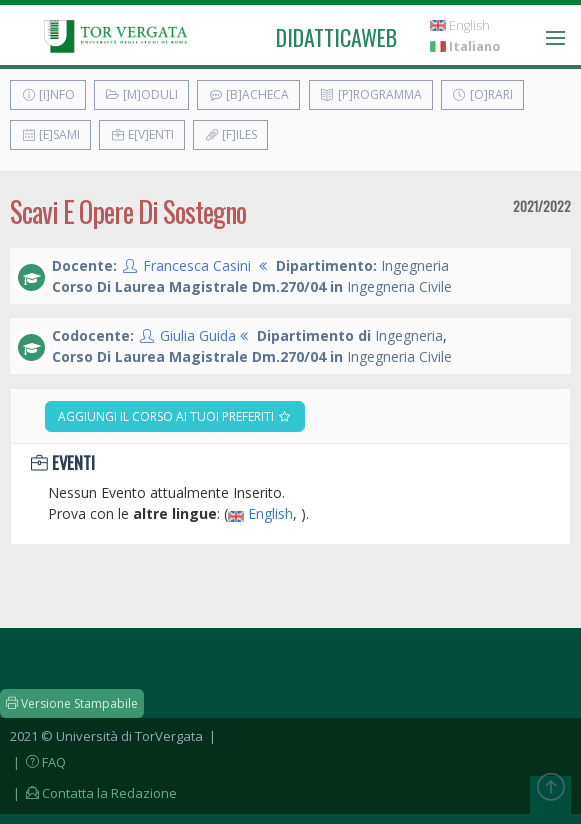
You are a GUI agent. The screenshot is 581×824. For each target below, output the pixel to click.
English (460, 25)
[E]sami (50, 134)
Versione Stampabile (72, 703)
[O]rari (482, 94)
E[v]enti (142, 134)
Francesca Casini (197, 265)
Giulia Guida (198, 335)
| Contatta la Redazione (93, 793)
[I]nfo (48, 94)
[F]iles (230, 134)
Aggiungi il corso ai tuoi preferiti (175, 416)
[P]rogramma (371, 94)
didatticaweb (336, 37)
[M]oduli (141, 94)
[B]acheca (248, 94)
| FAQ (38, 762)
